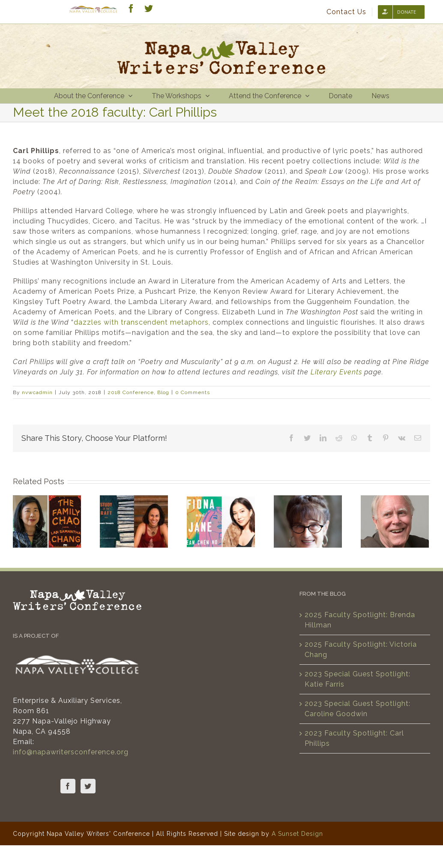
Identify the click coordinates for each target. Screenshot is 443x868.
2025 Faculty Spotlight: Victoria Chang (361, 649)
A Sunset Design (297, 834)
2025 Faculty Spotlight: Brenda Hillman (360, 620)
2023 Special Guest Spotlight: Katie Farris (358, 679)
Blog (163, 392)
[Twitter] (88, 786)
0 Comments (193, 392)
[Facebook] (68, 786)
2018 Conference (131, 392)
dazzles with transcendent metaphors (141, 322)
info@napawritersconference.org (71, 752)
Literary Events (336, 372)
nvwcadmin (37, 392)
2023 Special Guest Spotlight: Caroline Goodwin (358, 709)
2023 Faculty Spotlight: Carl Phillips (354, 738)
